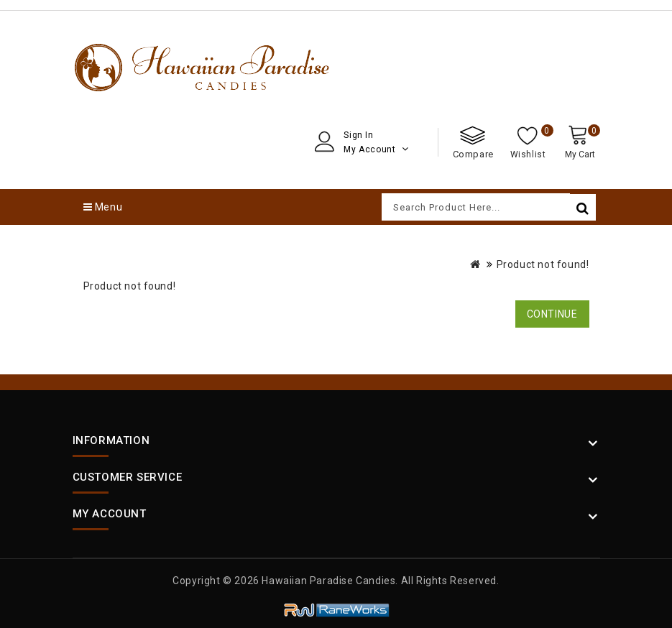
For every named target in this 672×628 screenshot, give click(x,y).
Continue (552, 314)
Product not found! (543, 264)
